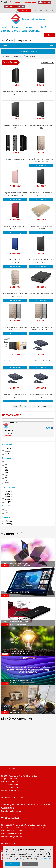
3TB (7, 470)
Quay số (16, 31)
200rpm (8, 502)
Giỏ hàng (9, 41)
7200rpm (8, 499)
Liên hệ (43, 27)
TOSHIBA (9, 451)
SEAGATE (9, 454)
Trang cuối (47, 406)
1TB (7, 465)
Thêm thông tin (45, 859)
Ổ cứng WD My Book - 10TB (15, 159)
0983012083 (8, 435)
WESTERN (9, 449)
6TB (7, 478)
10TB (7, 483)
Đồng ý (13, 864)
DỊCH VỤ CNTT (32, 27)
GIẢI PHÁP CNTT (17, 27)
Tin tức (4, 27)
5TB (7, 475)
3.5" (6, 513)
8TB (7, 480)
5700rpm (8, 494)
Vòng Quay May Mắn (31, 31)
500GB (8, 462)
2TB (7, 467)
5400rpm (8, 491)
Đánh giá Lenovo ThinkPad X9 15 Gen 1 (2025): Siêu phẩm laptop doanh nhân (21, 565)
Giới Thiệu (6, 31)
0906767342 (9, 808)
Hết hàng (8, 524)
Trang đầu (17, 406)
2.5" (6, 510)
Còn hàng (9, 521)
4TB (7, 473)
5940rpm (8, 497)
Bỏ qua (30, 864)
